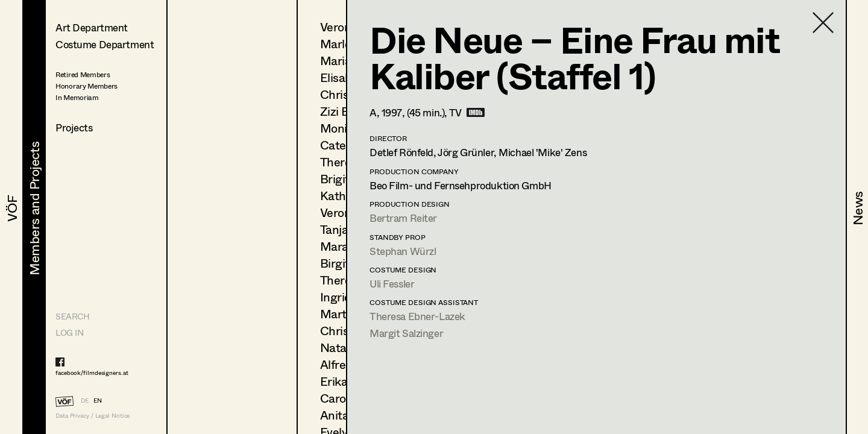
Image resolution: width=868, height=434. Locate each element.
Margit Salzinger (406, 333)
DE (85, 400)
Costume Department (105, 44)
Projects (74, 127)
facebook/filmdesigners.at (92, 373)
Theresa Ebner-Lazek (417, 316)
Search (72, 316)
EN (98, 400)
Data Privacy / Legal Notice (93, 416)
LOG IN (69, 332)
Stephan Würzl (403, 251)
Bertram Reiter (403, 218)
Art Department (92, 27)
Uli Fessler (392, 284)
